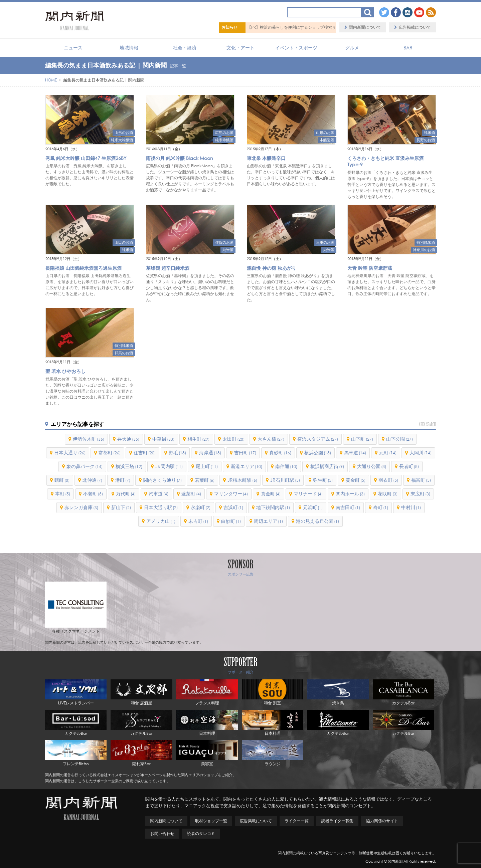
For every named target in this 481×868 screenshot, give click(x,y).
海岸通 (210, 453)
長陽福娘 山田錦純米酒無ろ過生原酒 (84, 268)
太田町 (233, 439)
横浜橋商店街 (327, 466)
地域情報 (129, 48)
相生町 (198, 439)
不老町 (93, 494)
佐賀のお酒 (224, 242)
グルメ (352, 48)
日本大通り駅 (161, 507)
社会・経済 (185, 48)
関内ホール (350, 494)
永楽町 (201, 507)
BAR (408, 48)
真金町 (271, 494)
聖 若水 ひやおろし (65, 371)
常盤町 (110, 453)
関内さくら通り (163, 480)
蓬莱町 (191, 494)
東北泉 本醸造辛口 (266, 158)
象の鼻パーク (85, 466)
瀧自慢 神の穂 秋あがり (272, 268)
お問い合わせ (162, 833)
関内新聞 (395, 861)
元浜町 (313, 507)
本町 (63, 494)
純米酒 (429, 133)
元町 (388, 453)
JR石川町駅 (285, 480)
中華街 (163, 439)
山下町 (362, 439)
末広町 (420, 494)
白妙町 (231, 521)
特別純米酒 (426, 242)
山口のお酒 (124, 242)
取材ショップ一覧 (211, 821)
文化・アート (240, 48)
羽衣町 (388, 480)
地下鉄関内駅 (273, 507)
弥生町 (323, 480)
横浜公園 (318, 453)
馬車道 (355, 453)
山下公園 (399, 439)
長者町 (409, 466)
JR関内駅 (169, 466)
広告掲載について (415, 27)
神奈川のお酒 (424, 250)
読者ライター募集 (337, 821)
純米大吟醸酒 (122, 140)
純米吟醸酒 (224, 140)
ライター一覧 (297, 821)
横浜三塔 (129, 466)
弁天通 (128, 439)
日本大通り (70, 453)
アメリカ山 (161, 521)
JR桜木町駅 (242, 480)
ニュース (73, 48)
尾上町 (207, 466)
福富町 (421, 480)
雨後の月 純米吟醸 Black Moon (180, 158)
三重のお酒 (325, 242)
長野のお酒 (426, 140)
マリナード (308, 494)
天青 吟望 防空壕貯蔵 (370, 268)
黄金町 (356, 480)
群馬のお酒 (124, 353)
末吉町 (198, 521)
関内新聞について (365, 27)
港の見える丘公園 (317, 521)
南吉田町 (348, 507)
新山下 (121, 507)
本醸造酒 (327, 140)
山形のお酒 (124, 133)
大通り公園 (372, 466)
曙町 (62, 480)
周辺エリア (268, 521)
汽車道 (158, 494)
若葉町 (205, 480)
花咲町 (388, 494)
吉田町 (245, 453)
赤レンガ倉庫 (81, 507)
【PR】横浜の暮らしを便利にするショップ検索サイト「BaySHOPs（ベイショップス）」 (327, 27)
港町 (123, 480)
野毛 (177, 453)
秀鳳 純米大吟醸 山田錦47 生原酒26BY (86, 158)
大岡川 (421, 453)
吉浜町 (233, 507)
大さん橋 (271, 439)
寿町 (381, 507)
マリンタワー (231, 494)
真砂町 (280, 453)
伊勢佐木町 (89, 439)
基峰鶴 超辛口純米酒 (168, 268)
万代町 (126, 494)
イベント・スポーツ (296, 48)
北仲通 (92, 480)
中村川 (411, 507)
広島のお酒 (224, 133)
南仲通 (286, 466)
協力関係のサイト (382, 821)
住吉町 (145, 453)
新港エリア (247, 466)
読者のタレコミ (201, 833)
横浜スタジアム (318, 439)
